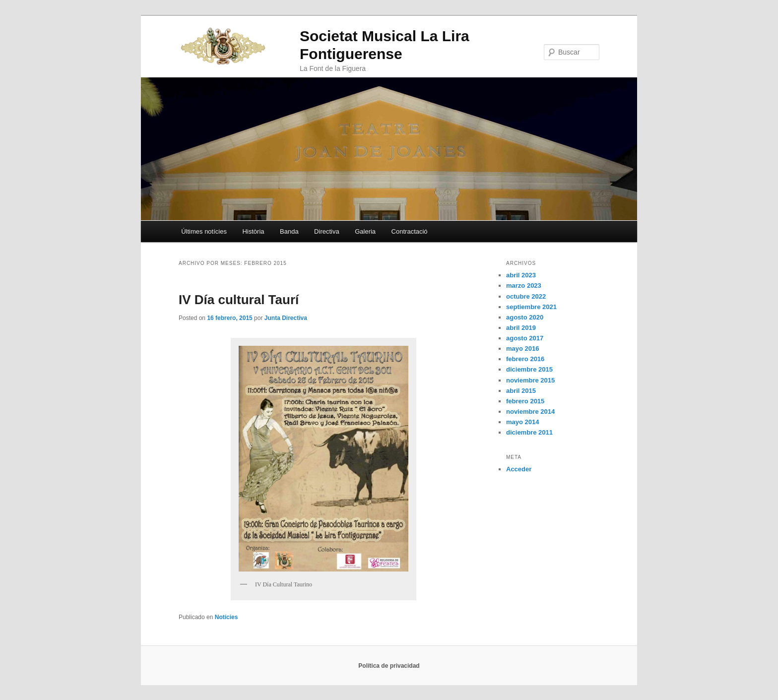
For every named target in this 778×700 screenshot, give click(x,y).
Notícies (227, 617)
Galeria (365, 231)
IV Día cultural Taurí (239, 300)
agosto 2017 (525, 338)
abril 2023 (521, 275)
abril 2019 (521, 328)
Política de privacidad (389, 666)
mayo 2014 (523, 422)
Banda (289, 231)
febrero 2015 (525, 401)
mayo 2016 (523, 349)
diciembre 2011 (529, 432)
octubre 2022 (526, 296)
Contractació (410, 231)
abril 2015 (521, 391)
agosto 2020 (525, 317)
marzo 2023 (524, 286)
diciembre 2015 (529, 369)
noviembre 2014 (530, 412)
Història (253, 231)
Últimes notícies (204, 231)
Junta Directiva (286, 318)
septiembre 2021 (531, 307)
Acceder (519, 469)
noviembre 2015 (530, 380)
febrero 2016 (525, 359)
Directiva (327, 231)
